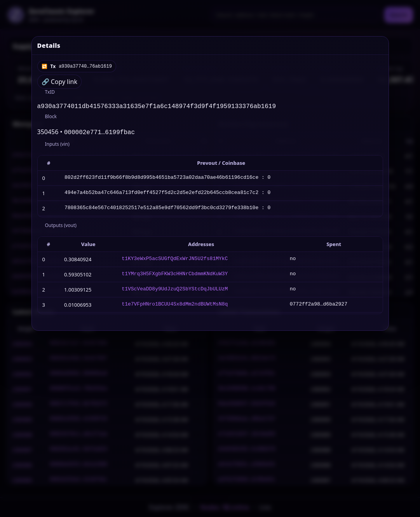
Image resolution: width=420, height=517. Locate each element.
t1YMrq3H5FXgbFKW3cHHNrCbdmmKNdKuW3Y (175, 276)
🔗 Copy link (59, 82)
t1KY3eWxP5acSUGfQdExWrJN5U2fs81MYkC (175, 261)
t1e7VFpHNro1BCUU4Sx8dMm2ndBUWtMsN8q (175, 306)
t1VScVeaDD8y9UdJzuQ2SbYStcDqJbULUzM (175, 291)
